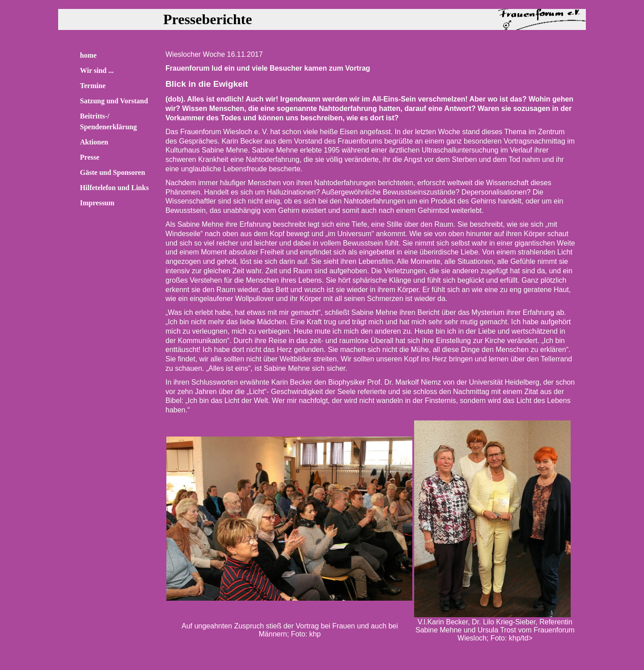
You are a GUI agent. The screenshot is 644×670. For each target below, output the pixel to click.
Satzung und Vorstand (114, 101)
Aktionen (94, 142)
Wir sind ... (97, 70)
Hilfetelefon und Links (114, 188)
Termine (93, 86)
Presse (90, 157)
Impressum (97, 203)
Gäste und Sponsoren (113, 172)
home (88, 55)
